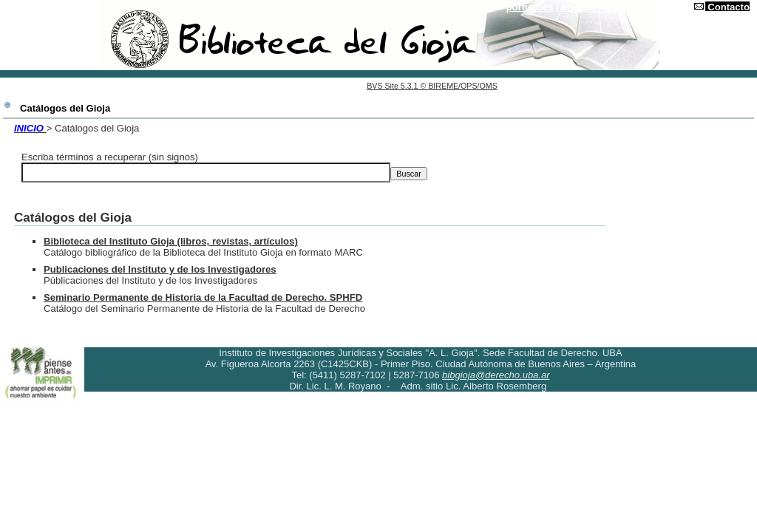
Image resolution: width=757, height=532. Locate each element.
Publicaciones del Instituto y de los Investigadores (160, 269)
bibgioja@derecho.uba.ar (496, 375)
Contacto (729, 7)
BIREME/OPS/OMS (463, 86)
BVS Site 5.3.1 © (397, 86)
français (622, 7)
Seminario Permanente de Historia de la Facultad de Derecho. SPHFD (203, 297)
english (579, 7)
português (530, 7)
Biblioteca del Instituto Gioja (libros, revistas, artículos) (171, 241)
